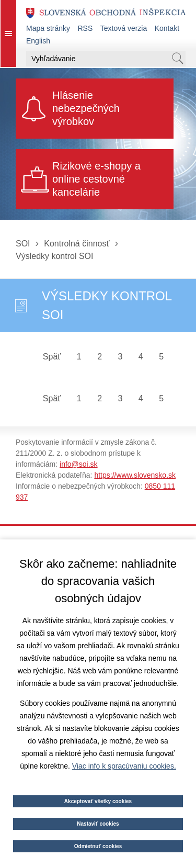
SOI (23, 244)
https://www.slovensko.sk (135, 475)
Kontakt (167, 28)
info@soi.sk (79, 464)
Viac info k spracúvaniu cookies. (124, 766)
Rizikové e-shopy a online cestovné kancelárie (96, 179)
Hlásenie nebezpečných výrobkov (86, 108)
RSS (85, 28)
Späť (52, 357)
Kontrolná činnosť (77, 244)
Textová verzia (124, 28)
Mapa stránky (48, 28)
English (38, 41)
